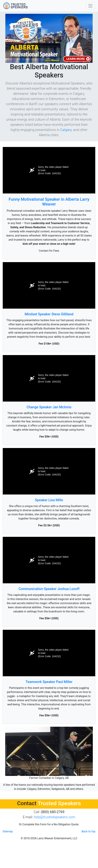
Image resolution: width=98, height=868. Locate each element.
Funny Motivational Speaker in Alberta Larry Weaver (49, 202)
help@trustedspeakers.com (55, 817)
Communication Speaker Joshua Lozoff (49, 589)
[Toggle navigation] (90, 6)
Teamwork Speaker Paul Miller (49, 682)
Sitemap (8, 831)
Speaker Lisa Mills (49, 500)
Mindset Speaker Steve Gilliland (49, 314)
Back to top (89, 831)
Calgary (66, 130)
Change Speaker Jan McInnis (49, 407)
